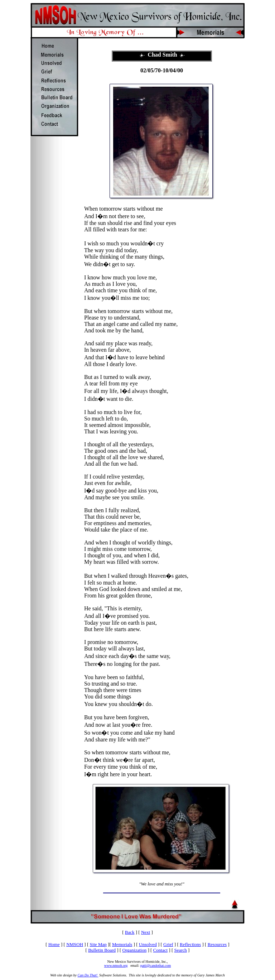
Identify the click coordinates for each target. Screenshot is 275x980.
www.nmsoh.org (116, 965)
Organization (135, 950)
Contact (160, 950)
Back (130, 932)
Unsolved (148, 944)
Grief (168, 944)
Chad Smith (162, 55)
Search (180, 950)
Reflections (190, 944)
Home (54, 944)
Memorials (122, 944)
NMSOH (75, 944)
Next (146, 932)
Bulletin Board (102, 950)
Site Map (98, 944)
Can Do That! (88, 975)
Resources (217, 944)
